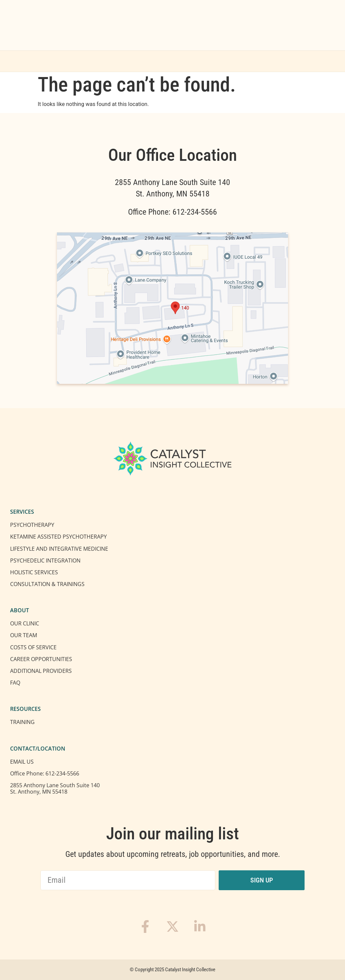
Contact (259, 61)
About (134, 61)
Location (217, 61)
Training (175, 61)
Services (89, 61)
